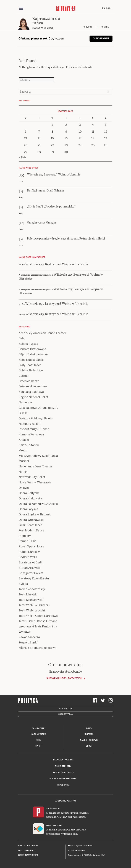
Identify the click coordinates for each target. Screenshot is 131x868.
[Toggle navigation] (21, 8)
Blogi (89, 746)
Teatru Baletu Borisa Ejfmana (38, 621)
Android (56, 809)
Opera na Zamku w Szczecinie (39, 504)
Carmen (24, 376)
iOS (48, 809)
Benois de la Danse (31, 360)
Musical (24, 461)
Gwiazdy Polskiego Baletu (36, 418)
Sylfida (23, 584)
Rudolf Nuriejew (29, 552)
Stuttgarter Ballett (31, 573)
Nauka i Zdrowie (89, 740)
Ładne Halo (87, 846)
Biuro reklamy (63, 766)
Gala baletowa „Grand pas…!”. (38, 408)
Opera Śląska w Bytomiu (35, 514)
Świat (39, 746)
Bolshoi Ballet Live (31, 370)
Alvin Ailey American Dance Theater (42, 333)
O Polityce (63, 785)
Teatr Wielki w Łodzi (32, 610)
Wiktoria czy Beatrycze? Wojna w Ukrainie (57, 264)
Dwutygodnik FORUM (28, 846)
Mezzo (23, 450)
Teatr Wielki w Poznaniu (34, 605)
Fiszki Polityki (54, 826)
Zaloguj (107, 8)
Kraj (38, 740)
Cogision (78, 846)
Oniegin (24, 488)
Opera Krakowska (30, 498)
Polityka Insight (26, 850)
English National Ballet (33, 397)
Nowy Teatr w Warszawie (35, 482)
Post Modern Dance (32, 530)
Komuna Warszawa (31, 434)
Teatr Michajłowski (31, 600)
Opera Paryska (28, 509)
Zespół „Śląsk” (28, 642)
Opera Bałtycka (29, 493)
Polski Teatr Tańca (31, 525)
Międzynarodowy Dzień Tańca (38, 456)
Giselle (23, 413)
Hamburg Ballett (30, 424)
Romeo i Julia (27, 541)
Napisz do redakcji (63, 772)
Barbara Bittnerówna (32, 349)
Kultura (89, 734)
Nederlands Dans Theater (36, 466)
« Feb (22, 157)
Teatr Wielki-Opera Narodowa (38, 616)
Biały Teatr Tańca (30, 365)
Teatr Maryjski (28, 594)
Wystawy (25, 632)
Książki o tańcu (29, 445)
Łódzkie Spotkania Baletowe (37, 648)
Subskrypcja (66, 714)
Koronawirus (39, 734)
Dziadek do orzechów (33, 386)
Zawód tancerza (29, 637)
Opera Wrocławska (31, 520)
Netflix (23, 472)
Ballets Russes (28, 344)
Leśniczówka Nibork (28, 855)
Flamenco (25, 402)
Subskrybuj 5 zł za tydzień (64, 678)
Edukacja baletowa (31, 392)
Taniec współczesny (32, 589)
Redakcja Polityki (63, 760)
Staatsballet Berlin (31, 562)
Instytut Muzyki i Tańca (34, 429)
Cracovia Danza (29, 381)
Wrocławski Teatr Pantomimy (38, 626)
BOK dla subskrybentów (63, 779)
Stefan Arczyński (30, 568)
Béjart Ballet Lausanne (34, 354)
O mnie (105, 27)
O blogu (88, 27)
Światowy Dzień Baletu (34, 578)
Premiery (25, 536)
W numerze (38, 728)
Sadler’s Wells (28, 557)
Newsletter (66, 709)
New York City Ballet (32, 477)
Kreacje (24, 440)
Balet (22, 338)
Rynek (89, 728)
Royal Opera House (31, 546)
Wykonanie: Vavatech (77, 850)
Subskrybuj (101, 38)
